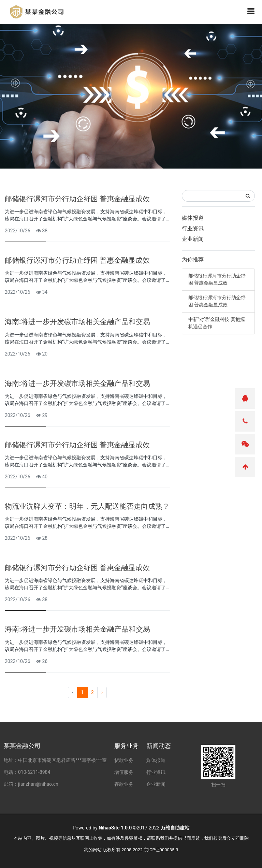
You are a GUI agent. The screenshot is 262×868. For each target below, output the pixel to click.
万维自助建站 (175, 828)
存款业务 (124, 784)
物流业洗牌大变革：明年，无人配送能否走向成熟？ (87, 506)
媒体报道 (193, 218)
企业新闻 (193, 239)
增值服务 (124, 772)
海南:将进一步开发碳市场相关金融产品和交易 (77, 322)
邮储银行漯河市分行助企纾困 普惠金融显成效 (77, 199)
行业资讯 (193, 228)
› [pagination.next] (102, 692)
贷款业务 (124, 760)
